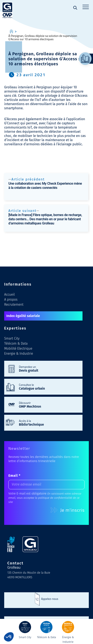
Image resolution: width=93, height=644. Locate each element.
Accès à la (49, 422)
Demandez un (49, 368)
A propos (11, 299)
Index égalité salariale (23, 316)
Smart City (12, 338)
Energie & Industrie (19, 354)
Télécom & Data (16, 343)
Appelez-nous (50, 599)
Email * (14, 476)
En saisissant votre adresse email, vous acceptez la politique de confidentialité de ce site (45, 498)
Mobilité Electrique (18, 348)
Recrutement (14, 305)
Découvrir (49, 404)
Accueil (9, 294)
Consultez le (49, 386)
